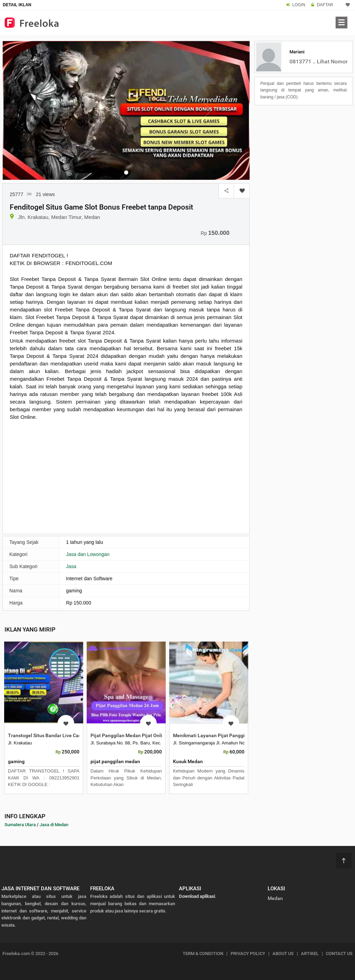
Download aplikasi (197, 896)
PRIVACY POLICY (248, 953)
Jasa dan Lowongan (88, 554)
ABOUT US (283, 953)
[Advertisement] (126, 476)
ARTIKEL (310, 953)
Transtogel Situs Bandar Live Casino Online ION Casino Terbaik (77, 735)
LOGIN (299, 5)
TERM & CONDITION (203, 953)
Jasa (71, 566)
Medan (275, 898)
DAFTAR (325, 5)
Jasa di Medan (54, 825)
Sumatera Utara (20, 825)
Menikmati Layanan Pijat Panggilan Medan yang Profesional (240, 735)
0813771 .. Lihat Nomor (319, 61)
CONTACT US (339, 953)
